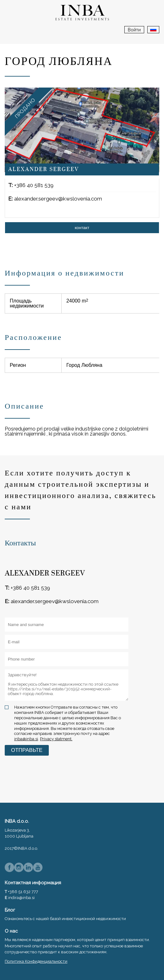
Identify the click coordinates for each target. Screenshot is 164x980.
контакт (82, 228)
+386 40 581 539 (34, 185)
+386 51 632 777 (23, 892)
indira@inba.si (21, 898)
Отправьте (27, 750)
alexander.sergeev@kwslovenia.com (58, 199)
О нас (11, 931)
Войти (134, 30)
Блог (10, 910)
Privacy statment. (56, 739)
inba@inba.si (26, 739)
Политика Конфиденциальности (36, 961)
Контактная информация (33, 883)
